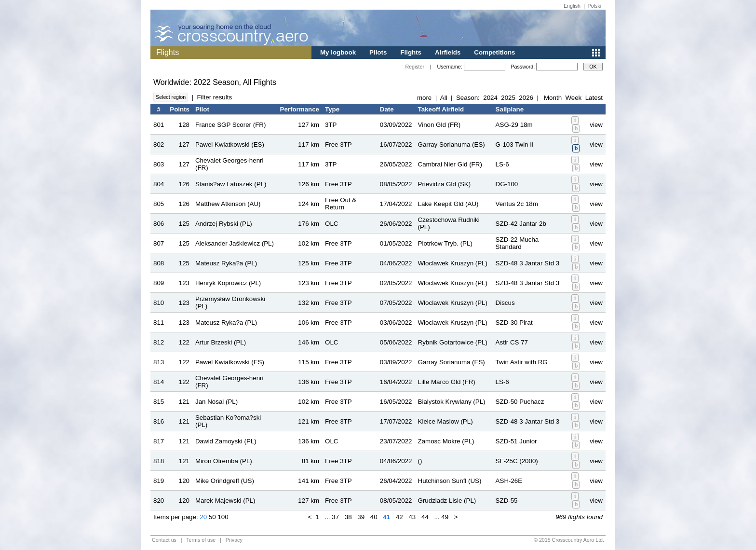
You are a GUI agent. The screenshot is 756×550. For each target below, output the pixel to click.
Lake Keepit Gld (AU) (448, 204)
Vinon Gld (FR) (439, 125)
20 (203, 517)
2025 (508, 98)
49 (445, 517)
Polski (594, 6)
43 (412, 517)
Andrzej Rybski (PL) (224, 224)
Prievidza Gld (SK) (445, 184)
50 (212, 517)
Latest (594, 98)
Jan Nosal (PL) (216, 402)
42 (399, 517)
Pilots (378, 52)
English (572, 6)
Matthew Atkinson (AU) (228, 204)
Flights (411, 52)
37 (335, 517)
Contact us (164, 540)
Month (553, 98)
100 (223, 517)
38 (348, 517)
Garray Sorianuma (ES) (452, 144)
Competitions (494, 52)
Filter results (214, 97)
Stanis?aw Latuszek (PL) (231, 184)
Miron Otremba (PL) (224, 461)
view (596, 125)
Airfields (448, 52)
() (420, 461)
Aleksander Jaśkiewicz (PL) (235, 243)
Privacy (234, 540)
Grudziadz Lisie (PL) (447, 501)
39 (361, 517)
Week (573, 98)
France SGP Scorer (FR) (230, 125)
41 (386, 517)
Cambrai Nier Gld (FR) (450, 164)
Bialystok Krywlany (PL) (452, 402)
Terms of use (201, 540)
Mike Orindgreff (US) (225, 481)
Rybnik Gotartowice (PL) (453, 342)
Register (415, 67)
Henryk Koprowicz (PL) (228, 283)
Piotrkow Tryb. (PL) (445, 243)
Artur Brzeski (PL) (221, 342)
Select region (171, 97)
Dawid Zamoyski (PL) (226, 441)
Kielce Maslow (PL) (445, 421)
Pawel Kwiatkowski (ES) (230, 144)
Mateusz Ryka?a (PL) (226, 263)
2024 (490, 98)
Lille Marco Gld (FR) (447, 382)
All (444, 98)
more (424, 98)
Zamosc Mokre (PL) (446, 441)
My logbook (338, 52)
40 (374, 517)
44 (425, 517)
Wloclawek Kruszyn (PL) (453, 263)
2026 (526, 98)
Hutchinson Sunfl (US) (450, 481)
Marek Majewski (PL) (225, 501)
